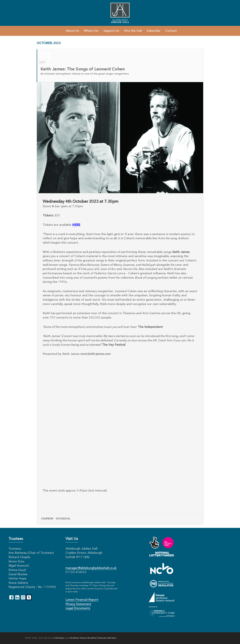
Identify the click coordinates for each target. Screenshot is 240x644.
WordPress (74, 638)
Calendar (47, 519)
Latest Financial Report (82, 600)
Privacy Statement (78, 604)
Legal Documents (78, 608)
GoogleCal (63, 519)
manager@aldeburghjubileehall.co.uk (91, 568)
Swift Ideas (59, 638)
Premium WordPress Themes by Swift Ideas (98, 638)
